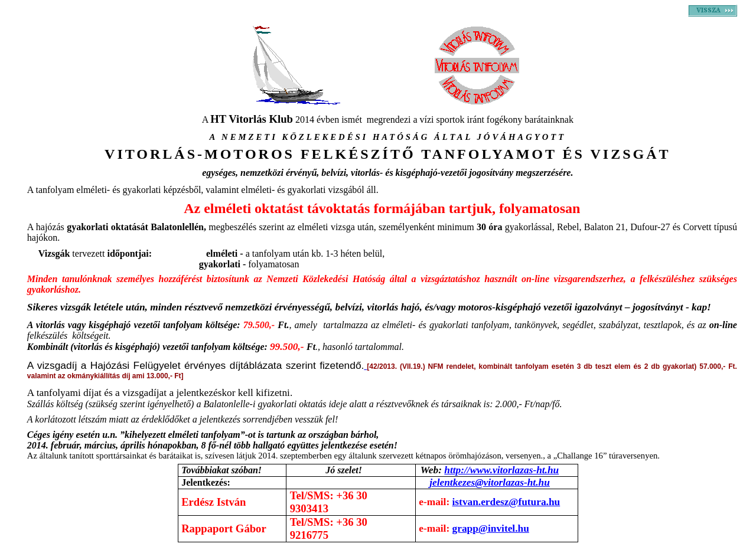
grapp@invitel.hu (491, 528)
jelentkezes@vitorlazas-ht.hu (490, 482)
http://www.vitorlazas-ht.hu (501, 470)
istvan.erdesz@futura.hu (506, 502)
